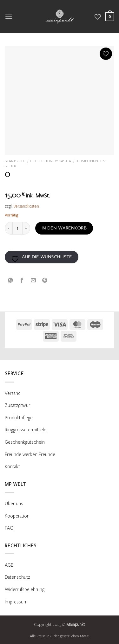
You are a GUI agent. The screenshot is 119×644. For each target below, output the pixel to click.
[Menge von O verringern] (9, 228)
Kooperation (17, 516)
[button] (9, 17)
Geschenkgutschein (25, 442)
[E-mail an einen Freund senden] (33, 280)
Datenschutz (17, 577)
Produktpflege (19, 418)
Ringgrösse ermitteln (26, 430)
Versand (13, 393)
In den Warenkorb (64, 228)
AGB (9, 565)
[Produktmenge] (17, 228)
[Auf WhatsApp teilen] (11, 280)
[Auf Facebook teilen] (22, 280)
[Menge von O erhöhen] (26, 228)
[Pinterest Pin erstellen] (45, 280)
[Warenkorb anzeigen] (110, 17)
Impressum (16, 602)
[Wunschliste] (98, 17)
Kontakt (12, 467)
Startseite (15, 161)
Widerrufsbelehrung (25, 589)
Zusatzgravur (17, 405)
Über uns (14, 504)
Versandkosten (26, 206)
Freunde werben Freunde (30, 454)
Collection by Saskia (51, 161)
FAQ (9, 528)
